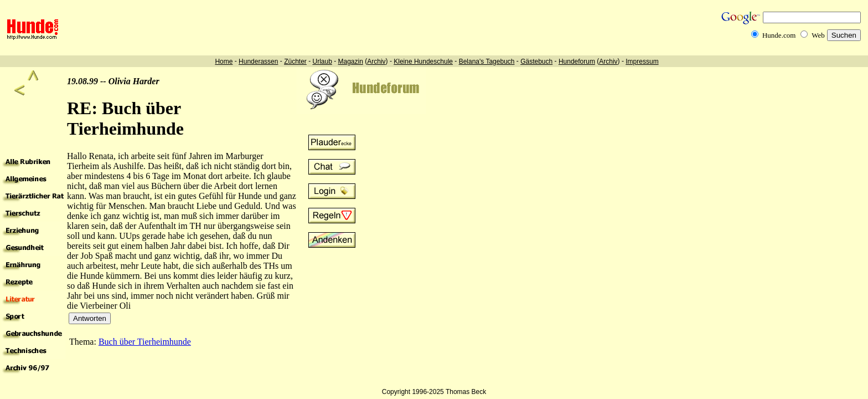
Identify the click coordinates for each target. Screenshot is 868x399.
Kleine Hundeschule (423, 62)
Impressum (642, 62)
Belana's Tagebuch (487, 62)
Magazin (351, 62)
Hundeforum (577, 62)
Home (224, 62)
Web (818, 35)
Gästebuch (536, 62)
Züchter (295, 62)
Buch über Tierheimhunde (145, 342)
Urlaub (322, 62)
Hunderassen (258, 62)
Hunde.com (779, 35)
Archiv (376, 62)
